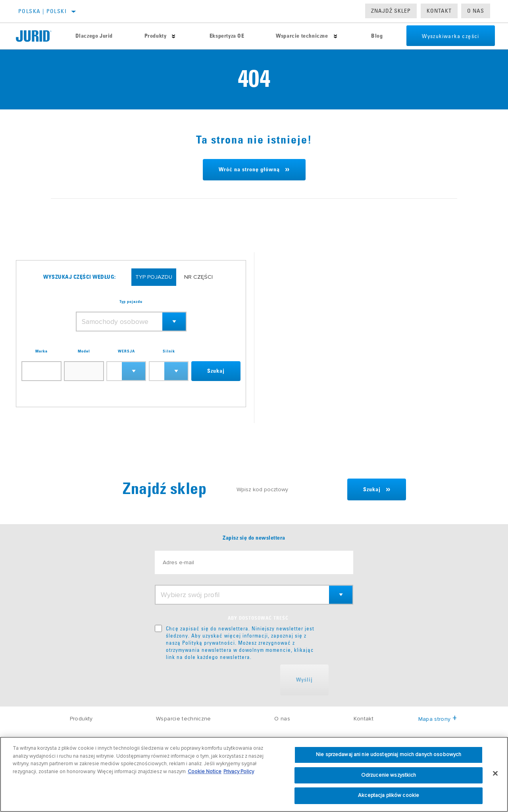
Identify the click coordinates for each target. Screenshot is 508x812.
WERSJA (126, 351)
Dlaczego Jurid (94, 36)
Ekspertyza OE (226, 36)
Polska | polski (42, 11)
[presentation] (215, 680)
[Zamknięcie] (495, 774)
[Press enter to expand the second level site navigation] (173, 36)
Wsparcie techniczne (301, 36)
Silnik (169, 351)
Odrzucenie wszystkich (389, 775)
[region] (254, 774)
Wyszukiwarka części (450, 36)
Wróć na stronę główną (249, 170)
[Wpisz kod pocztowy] (288, 489)
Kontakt (439, 11)
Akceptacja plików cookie (389, 795)
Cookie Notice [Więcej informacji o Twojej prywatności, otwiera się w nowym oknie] (205, 772)
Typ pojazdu (131, 302)
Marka (41, 351)
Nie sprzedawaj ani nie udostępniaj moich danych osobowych (389, 755)
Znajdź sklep (391, 11)
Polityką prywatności (209, 643)
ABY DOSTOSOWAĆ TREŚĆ (258, 619)
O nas (476, 11)
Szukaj (216, 371)
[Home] (38, 36)
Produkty (155, 36)
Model (84, 351)
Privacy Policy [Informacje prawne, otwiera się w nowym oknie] (239, 772)
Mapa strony (438, 719)
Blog (376, 36)
